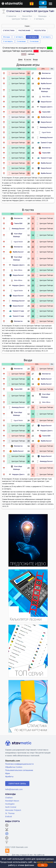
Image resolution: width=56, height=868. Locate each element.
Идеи (8, 773)
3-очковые (34, 41)
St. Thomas (10, 813)
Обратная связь (17, 784)
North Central (11, 807)
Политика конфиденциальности (19, 764)
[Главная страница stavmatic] (12, 3)
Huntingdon (10, 804)
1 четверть (19, 37)
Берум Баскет (45, 102)
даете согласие (45, 862)
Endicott (9, 816)
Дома (20, 59)
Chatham (9, 798)
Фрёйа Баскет (45, 78)
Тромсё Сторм (45, 143)
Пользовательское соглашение (19, 770)
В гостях (28, 59)
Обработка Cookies (14, 767)
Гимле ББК (45, 112)
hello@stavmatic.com (14, 789)
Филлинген (45, 73)
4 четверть (8, 41)
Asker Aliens (45, 97)
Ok (43, 865)
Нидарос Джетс (45, 107)
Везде (35, 59)
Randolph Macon (12, 801)
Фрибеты (9, 776)
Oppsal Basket (45, 132)
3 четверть (46, 37)
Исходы (7, 37)
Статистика (9, 30)
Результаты (40, 30)
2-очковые (21, 41)
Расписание (24, 30)
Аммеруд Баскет (45, 127)
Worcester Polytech (13, 810)
